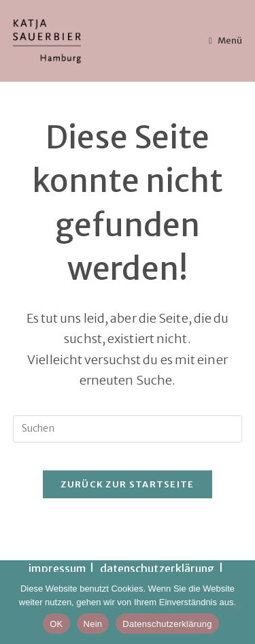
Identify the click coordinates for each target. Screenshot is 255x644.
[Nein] (238, 608)
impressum (57, 568)
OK (56, 624)
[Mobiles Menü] (225, 41)
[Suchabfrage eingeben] (128, 429)
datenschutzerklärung (157, 568)
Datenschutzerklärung (167, 624)
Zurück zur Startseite (127, 484)
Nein (93, 624)
